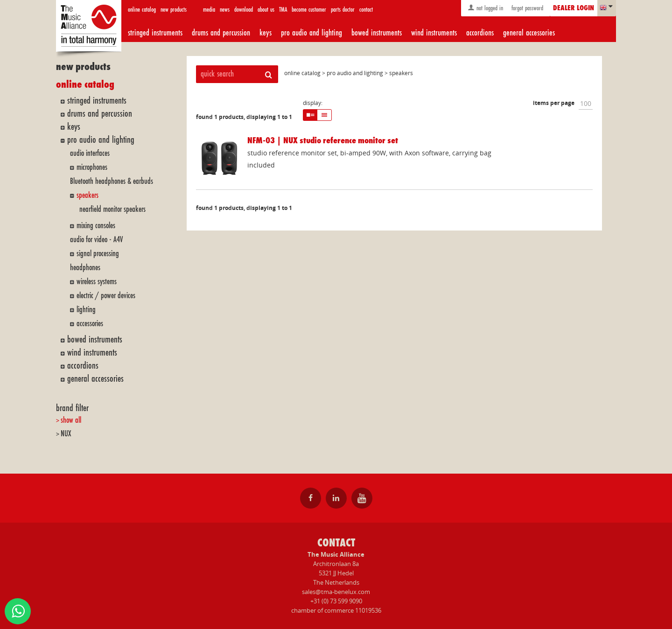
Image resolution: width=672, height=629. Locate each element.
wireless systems (97, 282)
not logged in (485, 8)
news (225, 10)
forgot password (526, 8)
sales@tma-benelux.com (336, 592)
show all (71, 420)
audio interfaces (90, 153)
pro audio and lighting (311, 33)
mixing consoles (96, 226)
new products (174, 10)
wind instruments (434, 33)
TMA (283, 10)
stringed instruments (155, 33)
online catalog (142, 10)
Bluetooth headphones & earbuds (112, 181)
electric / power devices (106, 296)
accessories (90, 324)
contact (366, 10)
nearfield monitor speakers (112, 209)
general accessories (529, 33)
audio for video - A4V (96, 240)
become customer (309, 10)
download (244, 10)
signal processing (98, 254)
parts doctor (343, 10)
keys (266, 33)
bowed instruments (377, 33)
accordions (480, 33)
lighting (86, 310)
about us (266, 10)
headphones (85, 268)
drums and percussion (221, 33)
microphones (92, 167)
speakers (87, 195)
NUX (66, 434)
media (209, 10)
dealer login (574, 8)
